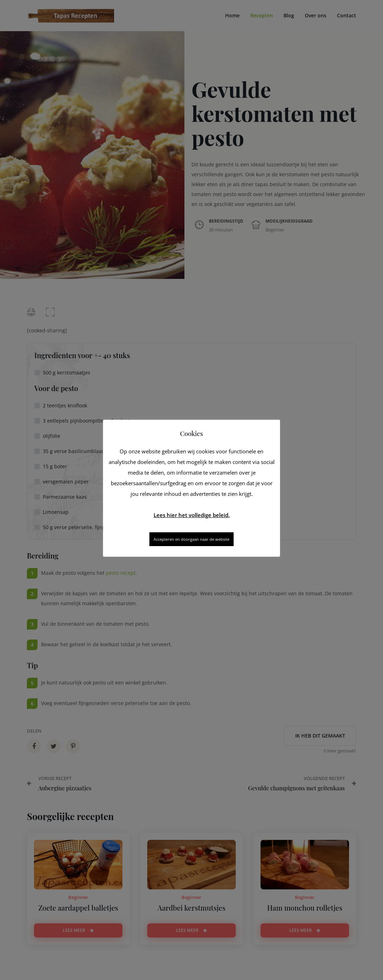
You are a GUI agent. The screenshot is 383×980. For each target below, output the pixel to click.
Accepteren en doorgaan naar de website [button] (191, 539)
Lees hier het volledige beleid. (192, 515)
